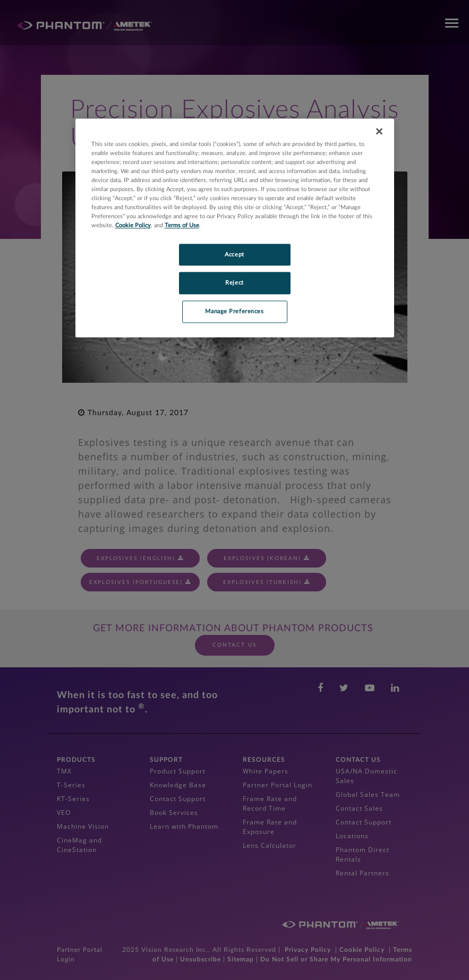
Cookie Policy (133, 226)
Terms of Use (182, 226)
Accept (234, 255)
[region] (235, 228)
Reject (234, 283)
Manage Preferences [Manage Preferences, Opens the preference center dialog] (234, 312)
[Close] (379, 131)
